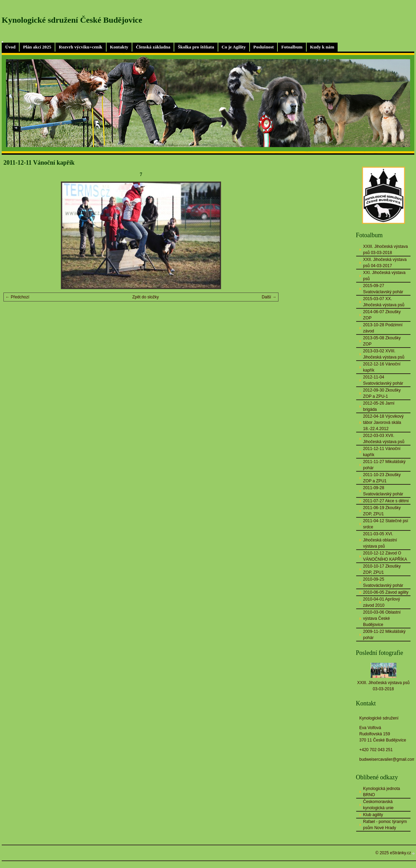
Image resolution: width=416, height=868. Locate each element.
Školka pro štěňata (196, 47)
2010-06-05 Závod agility (386, 592)
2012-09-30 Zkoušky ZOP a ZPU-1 (382, 393)
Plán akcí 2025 (37, 47)
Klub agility (373, 815)
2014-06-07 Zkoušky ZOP (382, 315)
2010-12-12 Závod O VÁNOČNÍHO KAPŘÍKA (385, 556)
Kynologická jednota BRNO (381, 792)
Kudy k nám (322, 47)
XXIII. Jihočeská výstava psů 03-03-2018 (385, 250)
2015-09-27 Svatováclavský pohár (383, 289)
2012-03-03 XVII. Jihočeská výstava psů (384, 439)
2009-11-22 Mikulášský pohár (384, 635)
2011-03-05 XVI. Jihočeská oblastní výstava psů (380, 540)
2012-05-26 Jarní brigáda (379, 406)
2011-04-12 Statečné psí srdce (386, 524)
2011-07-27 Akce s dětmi (386, 501)
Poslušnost (264, 47)
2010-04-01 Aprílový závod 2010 (381, 602)
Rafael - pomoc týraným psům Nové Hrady (385, 825)
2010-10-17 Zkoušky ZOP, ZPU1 (382, 569)
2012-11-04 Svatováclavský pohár (383, 380)
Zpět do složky (146, 297)
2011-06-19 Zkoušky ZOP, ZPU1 (382, 511)
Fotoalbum (292, 47)
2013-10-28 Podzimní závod (383, 328)
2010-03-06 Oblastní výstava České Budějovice (382, 618)
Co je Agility (234, 47)
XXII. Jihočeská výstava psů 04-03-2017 (385, 263)
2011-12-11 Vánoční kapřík (382, 452)
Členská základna (153, 47)
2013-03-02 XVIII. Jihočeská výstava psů (384, 354)
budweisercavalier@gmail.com (387, 759)
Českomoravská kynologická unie (378, 805)
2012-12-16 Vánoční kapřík (382, 367)
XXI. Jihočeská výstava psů (384, 276)
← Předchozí (17, 297)
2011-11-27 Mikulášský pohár (384, 465)
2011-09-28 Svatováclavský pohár (383, 491)
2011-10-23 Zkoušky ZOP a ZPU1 (382, 478)
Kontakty (119, 47)
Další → (269, 297)
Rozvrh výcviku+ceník (81, 47)
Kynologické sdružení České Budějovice (72, 20)
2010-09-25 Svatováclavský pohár (383, 582)
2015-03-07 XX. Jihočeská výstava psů (384, 302)
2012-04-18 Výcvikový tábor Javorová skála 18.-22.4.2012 (383, 422)
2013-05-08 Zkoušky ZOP (382, 341)
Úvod (10, 47)
